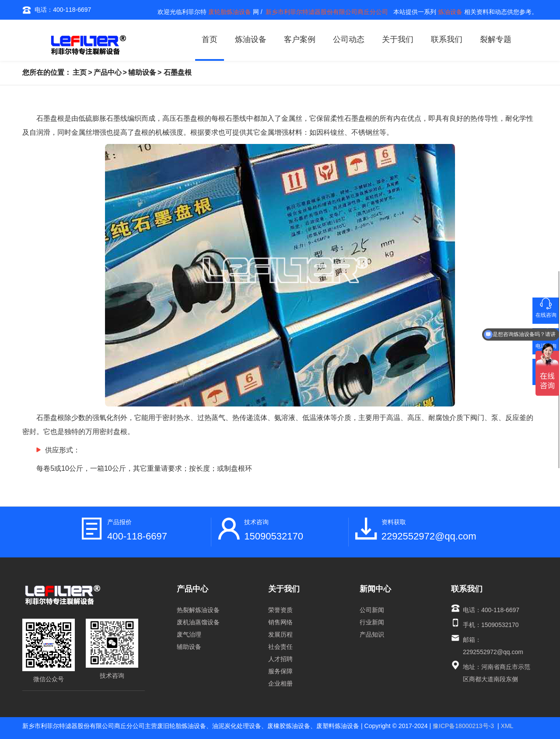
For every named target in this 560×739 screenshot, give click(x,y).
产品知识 (372, 634)
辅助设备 (142, 72)
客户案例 (300, 39)
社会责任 (280, 647)
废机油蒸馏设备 (198, 622)
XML (507, 726)
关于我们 (398, 39)
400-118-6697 (137, 536)
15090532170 (274, 536)
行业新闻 (372, 622)
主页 (80, 72)
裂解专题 (496, 39)
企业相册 (280, 683)
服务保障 (280, 671)
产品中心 (108, 72)
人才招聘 (280, 659)
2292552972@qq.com (429, 536)
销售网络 (280, 622)
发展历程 (280, 634)
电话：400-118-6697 (57, 10)
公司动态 (349, 39)
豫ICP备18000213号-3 (463, 726)
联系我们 (447, 39)
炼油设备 (251, 39)
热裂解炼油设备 (198, 610)
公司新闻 (372, 610)
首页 (210, 39)
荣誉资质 (280, 610)
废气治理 (189, 634)
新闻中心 (375, 589)
